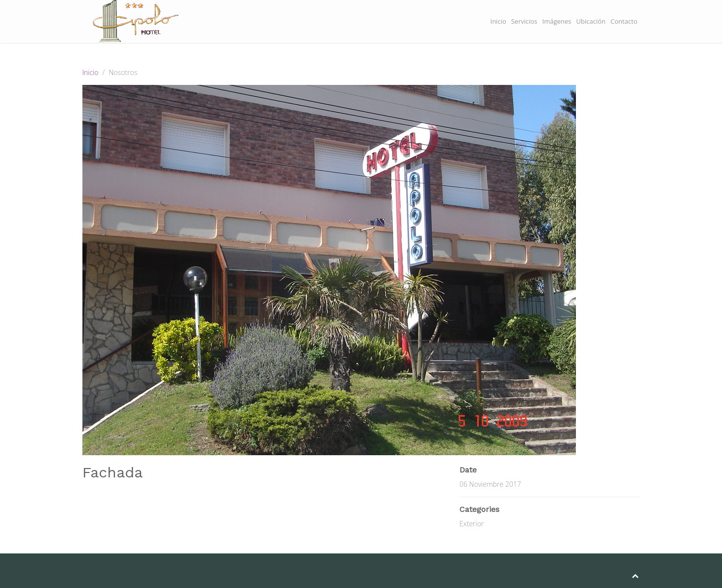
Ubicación (591, 21)
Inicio (498, 21)
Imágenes (557, 21)
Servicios (524, 21)
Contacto (624, 21)
